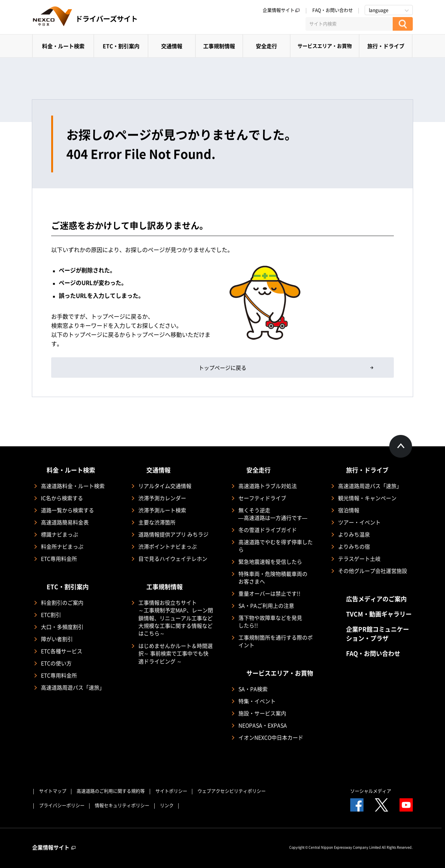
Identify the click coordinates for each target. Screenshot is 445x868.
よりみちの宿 (354, 546)
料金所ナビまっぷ (62, 546)
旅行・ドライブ (386, 46)
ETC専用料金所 (59, 558)
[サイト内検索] (349, 24)
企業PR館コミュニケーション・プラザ (378, 633)
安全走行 (266, 46)
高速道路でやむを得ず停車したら (276, 546)
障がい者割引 (57, 639)
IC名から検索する (62, 498)
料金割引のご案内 (62, 602)
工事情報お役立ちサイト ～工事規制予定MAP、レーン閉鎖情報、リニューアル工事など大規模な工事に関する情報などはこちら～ (176, 618)
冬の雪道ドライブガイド (268, 530)
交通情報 (172, 46)
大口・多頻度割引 (62, 627)
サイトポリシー (171, 791)
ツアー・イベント (359, 522)
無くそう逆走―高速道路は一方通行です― (273, 514)
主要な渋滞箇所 (157, 522)
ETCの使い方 (56, 663)
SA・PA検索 (253, 689)
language (379, 10)
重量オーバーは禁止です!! (270, 593)
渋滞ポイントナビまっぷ (168, 546)
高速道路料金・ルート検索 (73, 486)
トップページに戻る (222, 368)
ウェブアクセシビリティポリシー (232, 791)
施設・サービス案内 (262, 713)
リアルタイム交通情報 (165, 486)
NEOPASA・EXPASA (263, 725)
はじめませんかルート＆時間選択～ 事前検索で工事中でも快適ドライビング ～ (175, 653)
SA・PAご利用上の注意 (266, 605)
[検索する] (403, 24)
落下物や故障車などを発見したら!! (270, 621)
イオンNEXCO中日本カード (271, 737)
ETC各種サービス (62, 651)
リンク (167, 805)
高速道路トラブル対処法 (268, 486)
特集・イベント (257, 701)
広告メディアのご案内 (376, 599)
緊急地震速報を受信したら (270, 561)
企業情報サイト (281, 10)
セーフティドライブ (262, 498)
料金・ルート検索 (63, 46)
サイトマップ (53, 791)
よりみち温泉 (354, 534)
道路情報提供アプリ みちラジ (173, 534)
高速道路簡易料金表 (65, 522)
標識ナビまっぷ (60, 534)
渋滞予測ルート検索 (162, 510)
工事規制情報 (219, 46)
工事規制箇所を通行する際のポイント (276, 641)
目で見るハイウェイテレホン (173, 558)
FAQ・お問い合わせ (333, 10)
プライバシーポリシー (62, 805)
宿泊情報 (349, 510)
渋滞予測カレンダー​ (162, 498)
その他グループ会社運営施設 (373, 571)
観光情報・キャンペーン (367, 498)
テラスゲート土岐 (359, 558)
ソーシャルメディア (371, 791)
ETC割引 (51, 615)
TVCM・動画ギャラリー (379, 614)
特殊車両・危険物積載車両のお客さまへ (273, 577)
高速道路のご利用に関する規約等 (111, 791)
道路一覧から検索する (67, 510)
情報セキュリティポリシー (122, 805)
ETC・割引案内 (121, 46)
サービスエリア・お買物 (325, 46)
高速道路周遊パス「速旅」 (73, 687)
